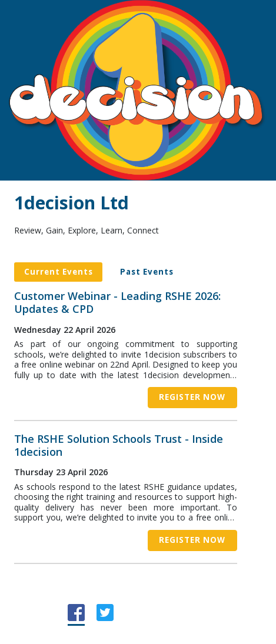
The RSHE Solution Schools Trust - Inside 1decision (119, 446)
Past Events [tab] (147, 272)
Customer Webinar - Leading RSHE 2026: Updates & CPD (117, 303)
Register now (192, 397)
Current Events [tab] (59, 272)
